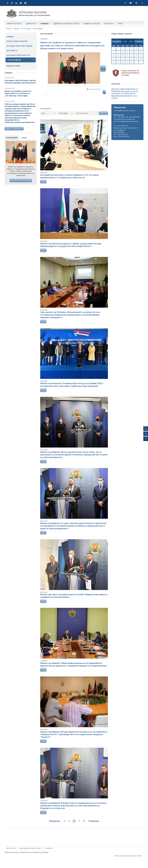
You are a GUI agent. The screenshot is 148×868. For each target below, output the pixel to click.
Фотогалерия (26, 29)
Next (33, 150)
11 (136, 52)
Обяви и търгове (92, 24)
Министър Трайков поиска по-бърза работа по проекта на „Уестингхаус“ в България (18, 93)
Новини (45, 24)
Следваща (94, 831)
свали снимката (94, 89)
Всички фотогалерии (21, 181)
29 (123, 62)
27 (114, 62)
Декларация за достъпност (31, 858)
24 (132, 59)
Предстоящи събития (17, 41)
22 (123, 59)
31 (132, 62)
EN (125, 3)
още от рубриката (14, 129)
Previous (8, 150)
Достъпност (11, 858)
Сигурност (49, 858)
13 (114, 55)
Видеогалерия (13, 66)
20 (114, 59)
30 (127, 62)
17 (132, 55)
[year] (125, 41)
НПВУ (120, 24)
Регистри (109, 24)
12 (141, 52)
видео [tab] (24, 138)
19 (141, 55)
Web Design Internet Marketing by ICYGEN (128, 866)
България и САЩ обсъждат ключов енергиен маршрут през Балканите (20, 82)
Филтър (103, 123)
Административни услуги (66, 24)
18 (136, 55)
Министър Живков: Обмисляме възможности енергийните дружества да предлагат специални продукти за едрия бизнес (74, 674)
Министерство (14, 24)
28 (118, 62)
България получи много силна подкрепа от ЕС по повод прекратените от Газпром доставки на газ (69, 186)
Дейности (31, 24)
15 (123, 55)
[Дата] (49, 123)
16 (127, 55)
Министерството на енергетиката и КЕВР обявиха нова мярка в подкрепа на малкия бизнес (74, 606)
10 (132, 52)
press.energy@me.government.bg (126, 121)
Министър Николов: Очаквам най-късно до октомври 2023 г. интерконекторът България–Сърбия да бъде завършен (72, 395)
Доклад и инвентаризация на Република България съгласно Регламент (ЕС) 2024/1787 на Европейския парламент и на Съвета (125, 93)
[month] (131, 41)
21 (118, 59)
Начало (9, 29)
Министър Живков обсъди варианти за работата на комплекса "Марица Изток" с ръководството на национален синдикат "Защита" (74, 744)
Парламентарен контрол (18, 55)
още (43, 192)
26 (141, 59)
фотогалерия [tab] (12, 138)
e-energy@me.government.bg (124, 111)
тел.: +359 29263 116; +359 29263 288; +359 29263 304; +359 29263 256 (127, 118)
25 (136, 59)
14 (118, 55)
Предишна (55, 831)
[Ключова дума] (86, 123)
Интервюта (12, 51)
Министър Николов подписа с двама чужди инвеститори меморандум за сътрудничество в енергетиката (71, 255)
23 (127, 59)
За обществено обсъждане (19, 46)
